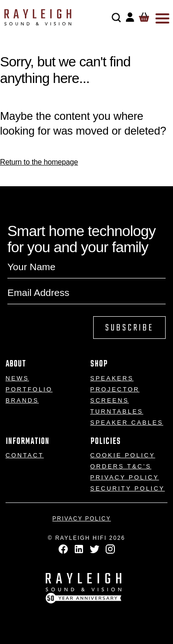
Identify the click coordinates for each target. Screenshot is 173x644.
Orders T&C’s (121, 466)
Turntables (117, 411)
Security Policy (128, 488)
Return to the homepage (39, 162)
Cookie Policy (123, 455)
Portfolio (29, 389)
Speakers (112, 378)
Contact (25, 455)
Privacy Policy (125, 477)
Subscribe (129, 328)
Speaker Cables (127, 422)
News (17, 378)
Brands (22, 400)
